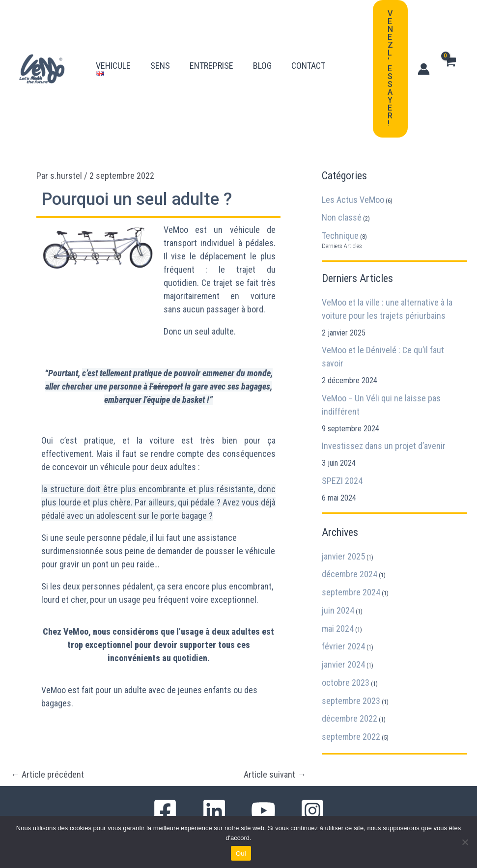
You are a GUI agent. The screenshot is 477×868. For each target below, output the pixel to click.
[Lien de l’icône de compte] (424, 69)
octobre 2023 (346, 683)
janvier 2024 (343, 664)
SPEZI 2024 (342, 481)
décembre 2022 (350, 718)
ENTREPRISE (211, 56)
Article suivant (275, 775)
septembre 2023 (351, 701)
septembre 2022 (351, 737)
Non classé (342, 217)
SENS (160, 56)
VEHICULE (113, 56)
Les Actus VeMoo (353, 200)
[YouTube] (263, 811)
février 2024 (343, 646)
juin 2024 (338, 610)
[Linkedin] (214, 811)
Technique (340, 236)
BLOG (262, 56)
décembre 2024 (350, 574)
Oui (241, 854)
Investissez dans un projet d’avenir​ (384, 446)
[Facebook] (165, 811)
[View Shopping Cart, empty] (450, 69)
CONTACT (308, 56)
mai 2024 (338, 629)
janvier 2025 (343, 556)
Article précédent (47, 775)
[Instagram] (312, 811)
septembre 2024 (351, 592)
